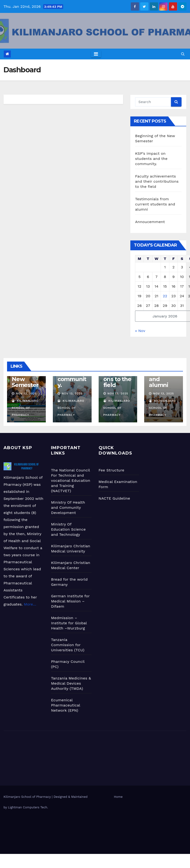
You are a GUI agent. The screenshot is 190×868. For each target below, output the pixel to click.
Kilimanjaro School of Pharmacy (28, 797)
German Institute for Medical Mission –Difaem (70, 601)
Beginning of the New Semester (26, 376)
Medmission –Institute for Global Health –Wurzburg (69, 623)
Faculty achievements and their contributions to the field (157, 181)
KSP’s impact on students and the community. (151, 159)
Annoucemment (150, 222)
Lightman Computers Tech (28, 807)
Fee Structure (112, 470)
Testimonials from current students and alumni (155, 204)
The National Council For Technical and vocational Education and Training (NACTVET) (71, 480)
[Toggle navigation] (96, 54)
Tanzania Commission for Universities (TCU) (68, 645)
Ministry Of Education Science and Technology (68, 529)
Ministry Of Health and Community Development (68, 507)
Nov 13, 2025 (26, 393)
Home (118, 797)
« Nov (140, 331)
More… (29, 604)
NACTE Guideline (114, 498)
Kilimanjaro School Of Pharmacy (25, 408)
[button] (183, 54)
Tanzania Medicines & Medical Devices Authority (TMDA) (71, 683)
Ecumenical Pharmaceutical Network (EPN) (66, 705)
